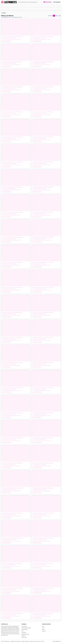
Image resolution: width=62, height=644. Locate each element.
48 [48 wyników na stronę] (54, 16)
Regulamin (24, 636)
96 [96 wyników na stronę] (57, 16)
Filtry (4, 13)
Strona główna (24, 626)
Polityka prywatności (25, 634)
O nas (23, 631)
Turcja (43, 628)
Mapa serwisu (24, 637)
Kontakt (42, 641)
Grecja (43, 629)
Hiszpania (44, 631)
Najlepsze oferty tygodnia (26, 628)
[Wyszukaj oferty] (30, 2)
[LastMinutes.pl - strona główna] (9, 2)
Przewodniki (24, 633)
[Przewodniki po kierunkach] (57, 2)
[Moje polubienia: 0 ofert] (47, 2)
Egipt (43, 626)
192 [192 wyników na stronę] (60, 16)
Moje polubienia (25, 629)
